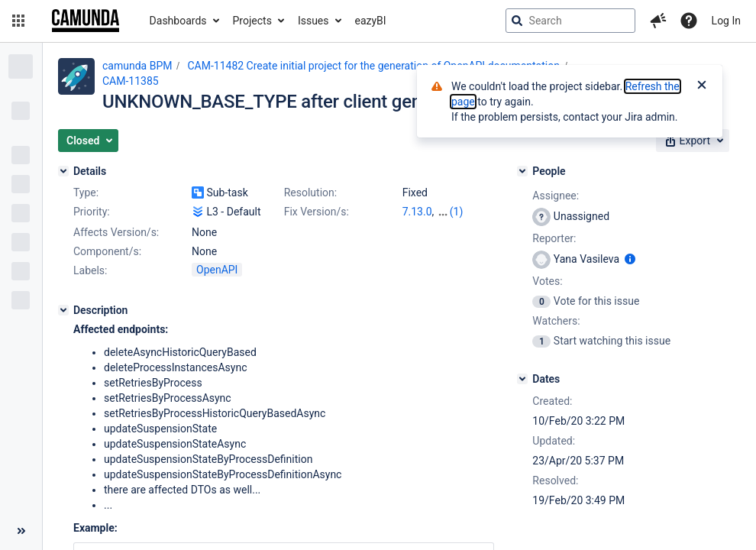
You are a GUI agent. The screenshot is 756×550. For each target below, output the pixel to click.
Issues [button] (313, 21)
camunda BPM (137, 66)
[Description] (63, 310)
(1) (457, 212)
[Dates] (522, 379)
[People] (522, 171)
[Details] (63, 171)
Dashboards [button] (178, 21)
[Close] (702, 86)
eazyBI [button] (371, 21)
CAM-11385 (131, 81)
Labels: (90, 270)
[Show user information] (630, 259)
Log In (726, 21)
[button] (18, 21)
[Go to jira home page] (86, 21)
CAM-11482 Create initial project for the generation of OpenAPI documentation (373, 66)
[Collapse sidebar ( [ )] (21, 531)
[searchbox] (570, 21)
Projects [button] (252, 21)
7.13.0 (417, 212)
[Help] (689, 21)
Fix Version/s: (317, 212)
